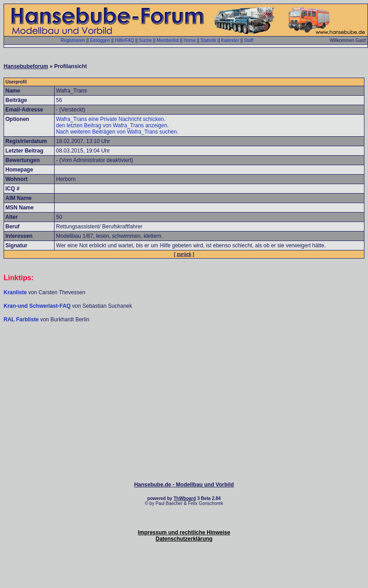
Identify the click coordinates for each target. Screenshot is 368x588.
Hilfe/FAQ (125, 40)
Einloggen (100, 40)
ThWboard (185, 498)
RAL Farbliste (22, 319)
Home (190, 40)
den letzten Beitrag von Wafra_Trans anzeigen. (112, 125)
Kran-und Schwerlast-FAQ (38, 306)
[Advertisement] (184, 350)
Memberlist (168, 40)
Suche (145, 40)
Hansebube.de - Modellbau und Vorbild (184, 485)
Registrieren (73, 40)
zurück (184, 254)
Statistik (208, 40)
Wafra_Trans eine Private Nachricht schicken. (111, 119)
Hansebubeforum (26, 66)
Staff (248, 40)
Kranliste (15, 292)
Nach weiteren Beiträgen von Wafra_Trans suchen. (117, 132)
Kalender (230, 40)
